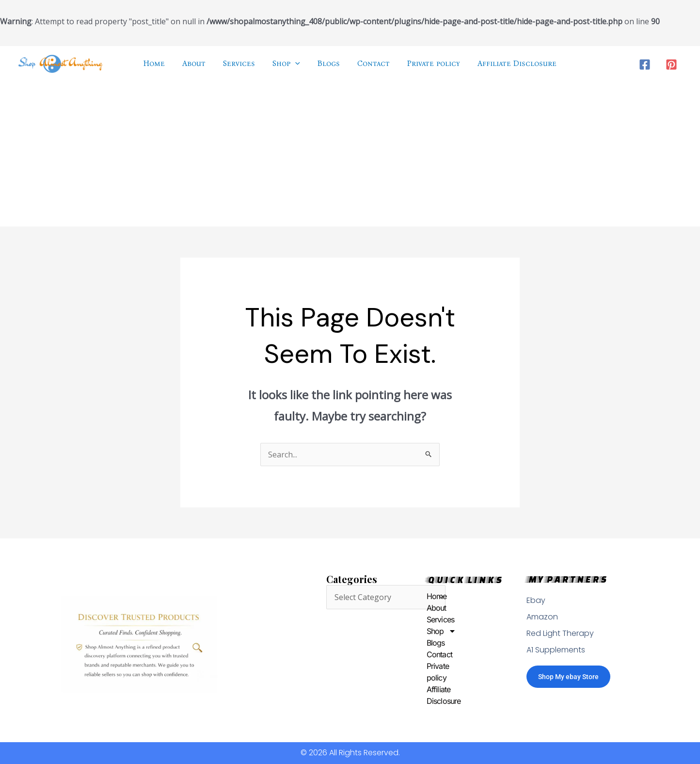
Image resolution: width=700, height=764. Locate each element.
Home (429, 596)
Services (429, 619)
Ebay (536, 600)
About (429, 608)
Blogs (429, 643)
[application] (296, 63)
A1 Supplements (556, 650)
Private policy (429, 672)
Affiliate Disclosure (429, 695)
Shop (429, 631)
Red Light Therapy (560, 633)
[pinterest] (673, 64)
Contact (429, 654)
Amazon (542, 617)
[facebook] (646, 64)
